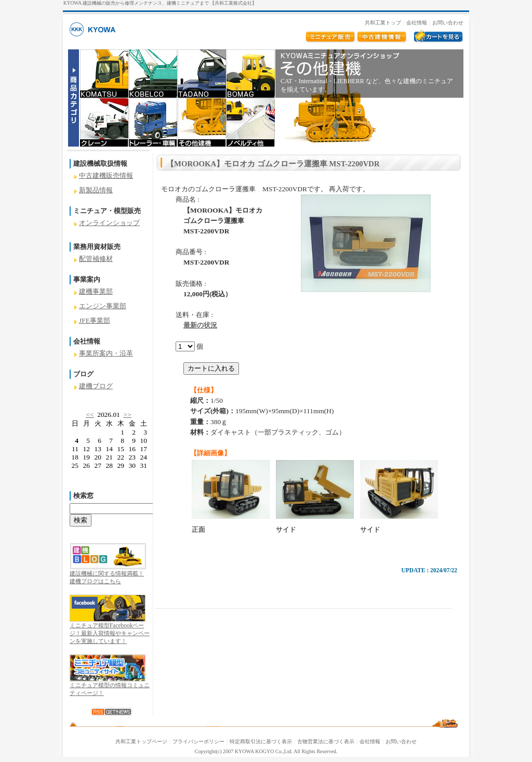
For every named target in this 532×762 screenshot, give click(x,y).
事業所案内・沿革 (106, 353)
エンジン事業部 (103, 306)
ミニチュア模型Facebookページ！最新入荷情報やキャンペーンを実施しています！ (110, 633)
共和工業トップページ (141, 741)
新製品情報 (96, 190)
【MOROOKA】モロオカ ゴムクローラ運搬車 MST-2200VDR (273, 164)
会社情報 (417, 23)
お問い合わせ (448, 23)
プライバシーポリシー (198, 741)
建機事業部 (96, 291)
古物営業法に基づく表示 (326, 741)
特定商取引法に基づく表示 (261, 741)
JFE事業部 (95, 320)
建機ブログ (96, 386)
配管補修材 (96, 259)
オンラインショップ (109, 223)
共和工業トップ (383, 23)
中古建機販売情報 (106, 175)
